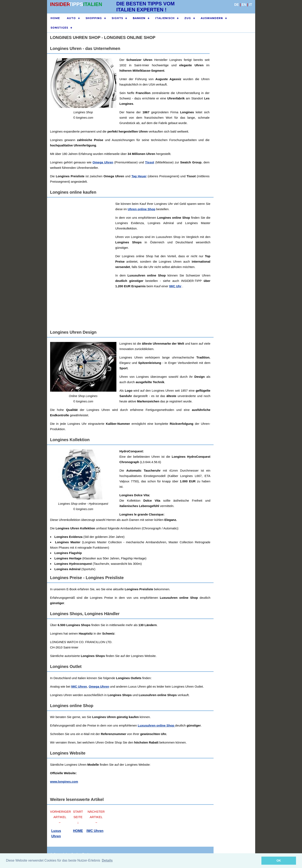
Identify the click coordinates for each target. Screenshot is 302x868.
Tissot (150, 162)
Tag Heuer (139, 176)
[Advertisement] (232, 118)
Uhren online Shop (142, 209)
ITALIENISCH (165, 18)
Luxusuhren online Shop (156, 725)
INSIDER (60, 4)
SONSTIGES (59, 28)
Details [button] (107, 860)
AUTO (71, 18)
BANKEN (139, 18)
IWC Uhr (175, 286)
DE (237, 5)
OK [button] (279, 861)
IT (250, 5)
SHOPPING (94, 18)
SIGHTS (117, 18)
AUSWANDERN (212, 18)
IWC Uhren (79, 686)
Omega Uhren (103, 162)
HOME (55, 18)
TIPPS (76, 4)
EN (244, 5)
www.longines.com (64, 782)
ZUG (188, 18)
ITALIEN (93, 4)
